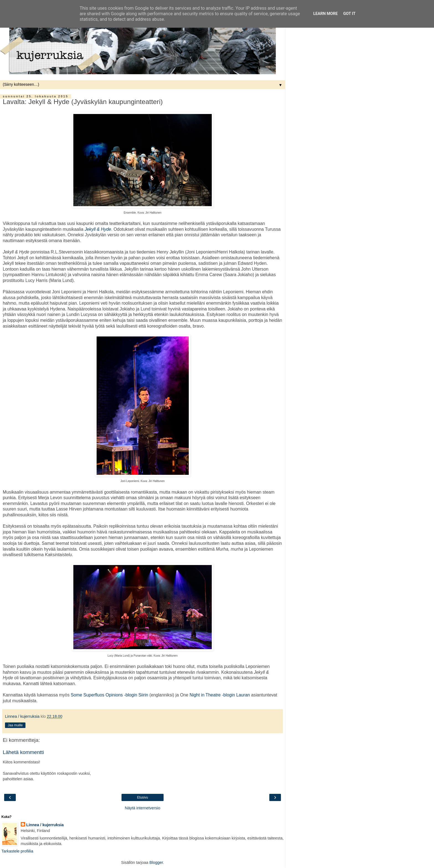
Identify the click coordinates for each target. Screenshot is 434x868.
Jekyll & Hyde (98, 229)
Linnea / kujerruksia (45, 825)
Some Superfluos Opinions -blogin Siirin (109, 695)
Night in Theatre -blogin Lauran (220, 695)
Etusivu (142, 797)
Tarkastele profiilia (17, 851)
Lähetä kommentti (23, 752)
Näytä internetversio (143, 808)
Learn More (325, 14)
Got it (349, 14)
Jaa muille (15, 725)
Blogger (156, 862)
